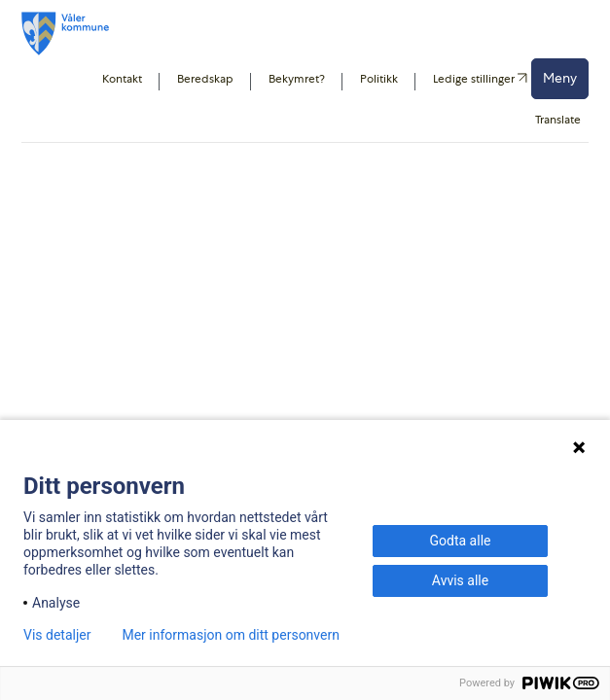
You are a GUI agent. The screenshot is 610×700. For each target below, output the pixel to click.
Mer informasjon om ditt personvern (230, 635)
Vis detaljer (57, 635)
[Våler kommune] (65, 34)
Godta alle (461, 541)
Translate (558, 120)
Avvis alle (460, 580)
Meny (560, 78)
